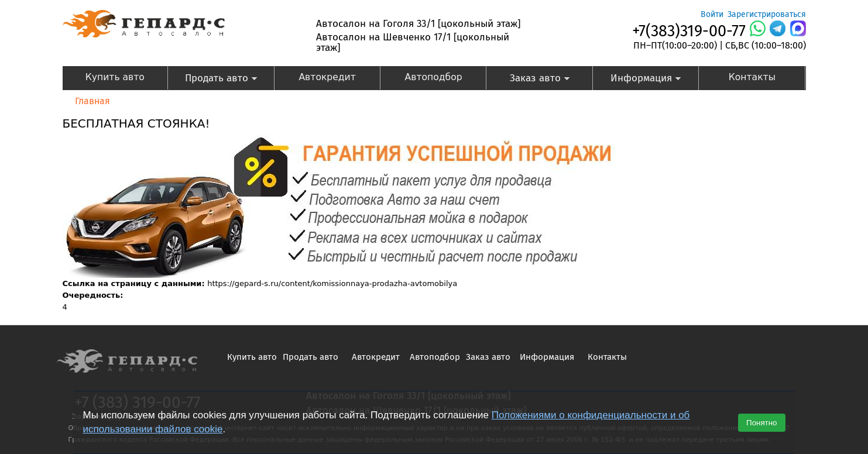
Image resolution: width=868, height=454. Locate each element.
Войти (712, 14)
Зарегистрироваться (767, 14)
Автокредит (327, 77)
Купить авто (115, 77)
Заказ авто (528, 79)
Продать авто (213, 79)
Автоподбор (434, 77)
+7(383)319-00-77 (689, 31)
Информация (637, 79)
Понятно (761, 423)
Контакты (752, 77)
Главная (92, 101)
